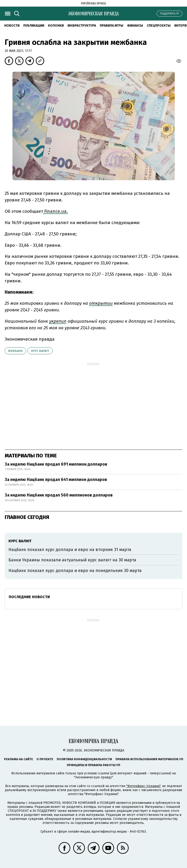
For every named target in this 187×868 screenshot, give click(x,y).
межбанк (15, 351)
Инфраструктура (82, 26)
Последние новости (29, 597)
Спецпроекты (159, 26)
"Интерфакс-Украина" (143, 786)
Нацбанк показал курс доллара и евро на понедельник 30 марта (75, 571)
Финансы (135, 26)
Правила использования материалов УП (149, 759)
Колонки (56, 26)
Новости (12, 26)
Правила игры (111, 26)
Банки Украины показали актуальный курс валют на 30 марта (72, 560)
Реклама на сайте (18, 759)
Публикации (34, 26)
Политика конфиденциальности (84, 759)
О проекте (45, 759)
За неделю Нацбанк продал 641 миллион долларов (56, 480)
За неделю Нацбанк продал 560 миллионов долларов (59, 495)
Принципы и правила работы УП (93, 765)
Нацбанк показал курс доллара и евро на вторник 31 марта (70, 550)
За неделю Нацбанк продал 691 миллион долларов (56, 464)
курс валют (40, 351)
